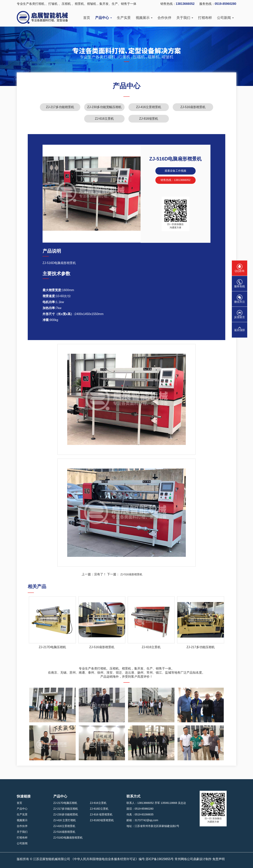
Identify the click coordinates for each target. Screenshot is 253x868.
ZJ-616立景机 (104, 119)
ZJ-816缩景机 (149, 119)
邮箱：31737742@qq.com (142, 820)
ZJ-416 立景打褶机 (65, 820)
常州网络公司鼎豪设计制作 (193, 859)
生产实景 (124, 18)
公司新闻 (225, 18)
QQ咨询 (240, 268)
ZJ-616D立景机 (99, 809)
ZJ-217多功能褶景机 (60, 107)
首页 (87, 18)
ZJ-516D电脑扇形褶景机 (68, 838)
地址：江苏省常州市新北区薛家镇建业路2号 (153, 826)
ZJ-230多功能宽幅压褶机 (104, 107)
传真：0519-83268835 (140, 814)
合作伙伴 (164, 18)
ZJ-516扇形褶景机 (193, 107)
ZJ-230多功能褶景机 (66, 814)
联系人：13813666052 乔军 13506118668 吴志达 (156, 803)
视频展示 (144, 18)
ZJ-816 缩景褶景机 (101, 814)
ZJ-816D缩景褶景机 (102, 820)
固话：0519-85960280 (140, 809)
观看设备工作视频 (175, 171)
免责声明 (219, 859)
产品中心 (103, 18)
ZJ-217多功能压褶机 (66, 809)
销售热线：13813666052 (176, 180)
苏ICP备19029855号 (160, 859)
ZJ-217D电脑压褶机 (65, 803)
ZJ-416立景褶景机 (149, 107)
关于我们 (185, 18)
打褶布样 (205, 18)
